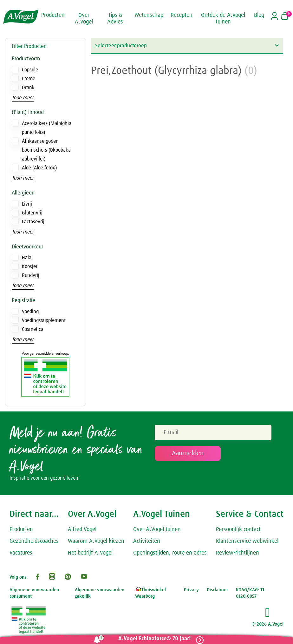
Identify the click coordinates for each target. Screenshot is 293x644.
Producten (21, 530)
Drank (28, 88)
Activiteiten (147, 542)
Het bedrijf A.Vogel (90, 554)
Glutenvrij (32, 213)
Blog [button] (259, 15)
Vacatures (21, 554)
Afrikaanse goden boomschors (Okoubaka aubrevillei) (46, 150)
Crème (29, 79)
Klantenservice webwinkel (247, 542)
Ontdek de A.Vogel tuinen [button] (223, 19)
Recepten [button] (182, 15)
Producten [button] (53, 15)
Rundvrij (31, 275)
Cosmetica (33, 329)
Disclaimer (217, 591)
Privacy (191, 591)
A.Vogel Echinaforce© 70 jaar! (153, 639)
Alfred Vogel (82, 530)
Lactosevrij (33, 222)
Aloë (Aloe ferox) (39, 168)
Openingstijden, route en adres (170, 554)
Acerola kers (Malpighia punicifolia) (47, 128)
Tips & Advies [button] (115, 19)
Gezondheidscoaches (34, 542)
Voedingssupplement (44, 320)
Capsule (30, 70)
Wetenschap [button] (149, 15)
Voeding (30, 312)
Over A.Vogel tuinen (157, 530)
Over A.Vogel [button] (84, 19)
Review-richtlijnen (238, 554)
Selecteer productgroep (187, 46)
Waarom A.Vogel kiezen (96, 542)
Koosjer (30, 266)
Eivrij (27, 204)
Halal (27, 258)
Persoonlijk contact (238, 530)
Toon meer (23, 98)
